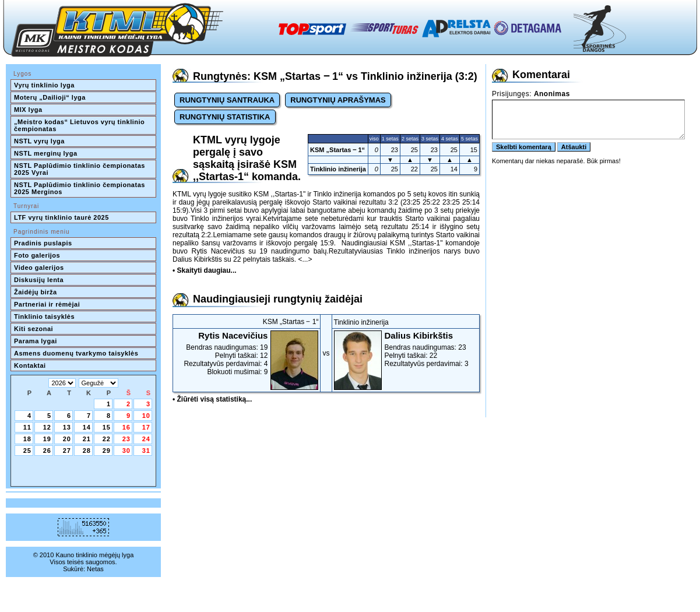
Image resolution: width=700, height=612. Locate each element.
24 (146, 439)
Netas (95, 569)
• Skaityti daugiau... (205, 270)
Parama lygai (36, 341)
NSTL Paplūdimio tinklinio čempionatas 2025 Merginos (80, 188)
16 (126, 427)
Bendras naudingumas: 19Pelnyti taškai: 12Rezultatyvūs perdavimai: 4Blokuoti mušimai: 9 (247, 353)
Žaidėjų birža (36, 292)
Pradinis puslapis (43, 243)
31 (146, 451)
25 (27, 451)
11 (27, 427)
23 (126, 439)
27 (67, 451)
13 (67, 427)
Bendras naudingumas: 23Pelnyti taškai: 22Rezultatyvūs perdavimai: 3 (406, 349)
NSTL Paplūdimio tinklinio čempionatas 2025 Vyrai (80, 169)
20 (67, 439)
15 (107, 427)
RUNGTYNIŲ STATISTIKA (225, 117)
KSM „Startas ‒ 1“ (337, 150)
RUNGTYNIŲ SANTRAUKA (227, 100)
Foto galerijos (37, 255)
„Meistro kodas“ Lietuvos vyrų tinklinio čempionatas (80, 125)
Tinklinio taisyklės (44, 316)
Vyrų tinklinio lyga (44, 85)
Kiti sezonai (34, 329)
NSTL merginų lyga (46, 153)
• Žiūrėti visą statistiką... (212, 399)
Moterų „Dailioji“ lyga (50, 97)
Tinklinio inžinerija (338, 169)
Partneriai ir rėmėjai (47, 304)
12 (47, 427)
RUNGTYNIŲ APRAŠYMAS (338, 100)
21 (87, 439)
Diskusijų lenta (39, 280)
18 (27, 439)
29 (107, 451)
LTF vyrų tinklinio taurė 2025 (61, 217)
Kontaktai (30, 365)
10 (146, 416)
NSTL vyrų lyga (39, 141)
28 (87, 451)
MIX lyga (28, 110)
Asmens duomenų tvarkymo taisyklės (76, 353)
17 (146, 427)
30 (126, 451)
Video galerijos (39, 268)
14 (87, 427)
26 (47, 451)
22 (107, 439)
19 (47, 439)
